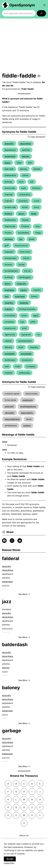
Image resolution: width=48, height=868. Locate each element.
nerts (36, 315)
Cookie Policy (9, 864)
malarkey (24, 303)
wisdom (27, 425)
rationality (9, 413)
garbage (9, 239)
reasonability (27, 413)
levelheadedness (28, 406)
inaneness (9, 290)
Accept (10, 860)
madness (9, 303)
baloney (26, 156)
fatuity (21, 214)
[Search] (41, 13)
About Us (24, 835)
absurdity (9, 144)
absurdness (26, 144)
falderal (8, 214)
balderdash (10, 156)
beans (7, 163)
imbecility (22, 284)
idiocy (8, 284)
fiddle (34, 214)
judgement (28, 400)
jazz (7, 296)
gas (21, 239)
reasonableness (12, 419)
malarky (8, 309)
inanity (24, 290)
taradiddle (10, 354)
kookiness (20, 296)
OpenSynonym (22, 5)
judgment (9, 406)
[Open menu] (44, 5)
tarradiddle (26, 354)
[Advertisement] (24, 45)
